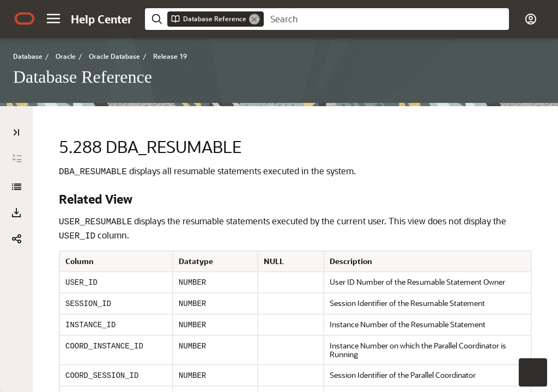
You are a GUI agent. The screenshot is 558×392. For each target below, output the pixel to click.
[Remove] (254, 19)
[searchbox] (386, 19)
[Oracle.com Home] (25, 19)
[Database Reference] (16, 187)
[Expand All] (17, 158)
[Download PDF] (16, 213)
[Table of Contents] (16, 132)
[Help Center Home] (101, 19)
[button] (53, 19)
